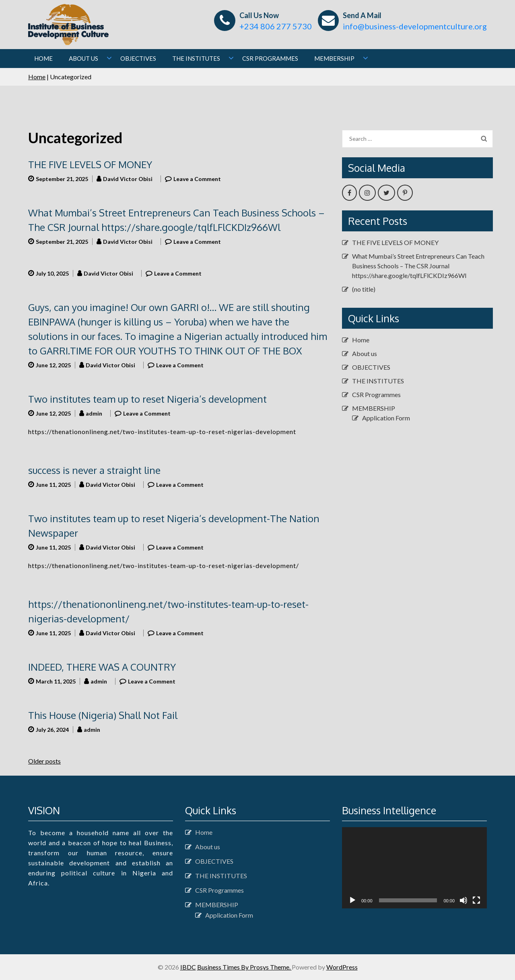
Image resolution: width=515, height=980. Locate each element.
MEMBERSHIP (334, 58)
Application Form (386, 418)
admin (94, 413)
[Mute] (463, 900)
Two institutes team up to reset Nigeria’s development (147, 399)
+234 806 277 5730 (276, 26)
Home (43, 58)
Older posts (44, 761)
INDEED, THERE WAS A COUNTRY (102, 667)
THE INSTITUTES (196, 58)
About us (83, 58)
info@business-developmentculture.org (415, 26)
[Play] (352, 900)
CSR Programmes (270, 58)
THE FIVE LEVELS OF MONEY (90, 164)
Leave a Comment (197, 179)
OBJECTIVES (138, 58)
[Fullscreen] (476, 900)
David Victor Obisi (128, 179)
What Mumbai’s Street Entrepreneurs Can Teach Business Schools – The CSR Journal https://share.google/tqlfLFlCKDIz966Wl (418, 266)
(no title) (364, 289)
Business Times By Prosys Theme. (244, 967)
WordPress (342, 967)
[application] (414, 868)
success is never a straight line (94, 470)
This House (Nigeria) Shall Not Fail (103, 715)
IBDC (188, 967)
